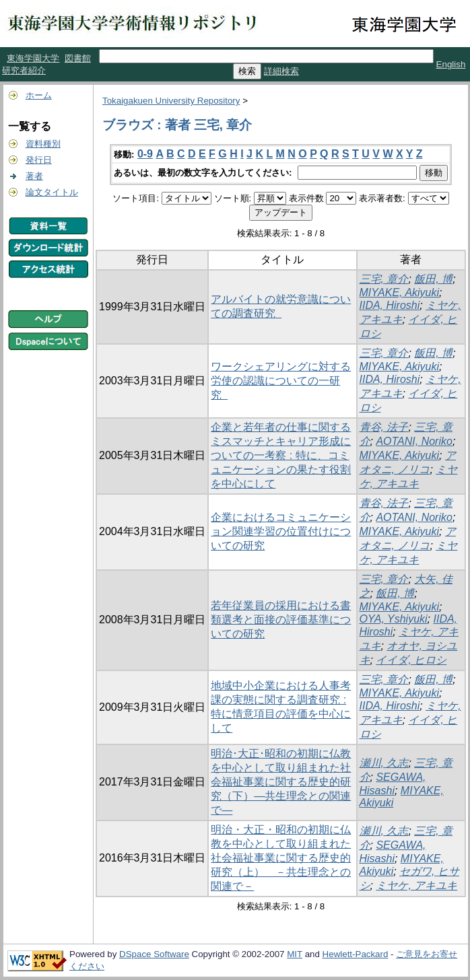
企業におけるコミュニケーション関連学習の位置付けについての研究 (281, 531)
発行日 (39, 160)
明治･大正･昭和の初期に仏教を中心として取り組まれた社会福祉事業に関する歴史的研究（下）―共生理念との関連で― (281, 782)
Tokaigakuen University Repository (171, 101)
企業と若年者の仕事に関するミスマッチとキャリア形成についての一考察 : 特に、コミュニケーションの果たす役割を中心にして (281, 455)
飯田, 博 (433, 279)
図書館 (78, 58)
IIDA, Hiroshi (390, 305)
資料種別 (43, 144)
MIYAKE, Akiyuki (400, 292)
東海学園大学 (33, 58)
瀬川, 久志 (384, 763)
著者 (34, 176)
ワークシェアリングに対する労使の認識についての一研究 (281, 381)
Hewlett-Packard (356, 954)
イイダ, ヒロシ (411, 660)
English (451, 64)
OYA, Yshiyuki (394, 619)
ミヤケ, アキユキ (416, 885)
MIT (295, 954)
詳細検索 (281, 71)
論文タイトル (52, 192)
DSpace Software (154, 954)
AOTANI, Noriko (414, 441)
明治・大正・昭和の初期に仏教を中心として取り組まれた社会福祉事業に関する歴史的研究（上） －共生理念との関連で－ (281, 858)
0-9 (145, 154)
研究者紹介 (24, 70)
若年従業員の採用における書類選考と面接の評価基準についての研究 (281, 620)
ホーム (39, 95)
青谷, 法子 (384, 427)
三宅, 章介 (384, 279)
